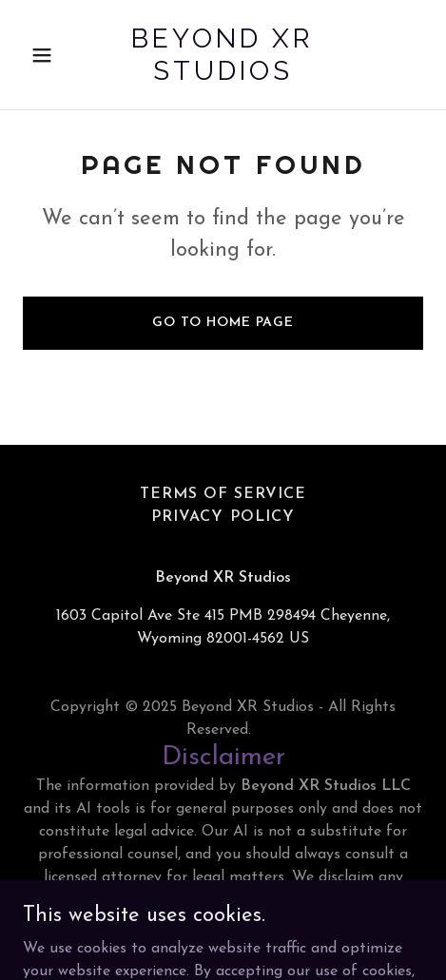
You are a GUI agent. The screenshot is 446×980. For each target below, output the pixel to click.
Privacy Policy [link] (223, 517)
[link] (223, 76)
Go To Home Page (223, 323)
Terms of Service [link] (223, 494)
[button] (53, 55)
